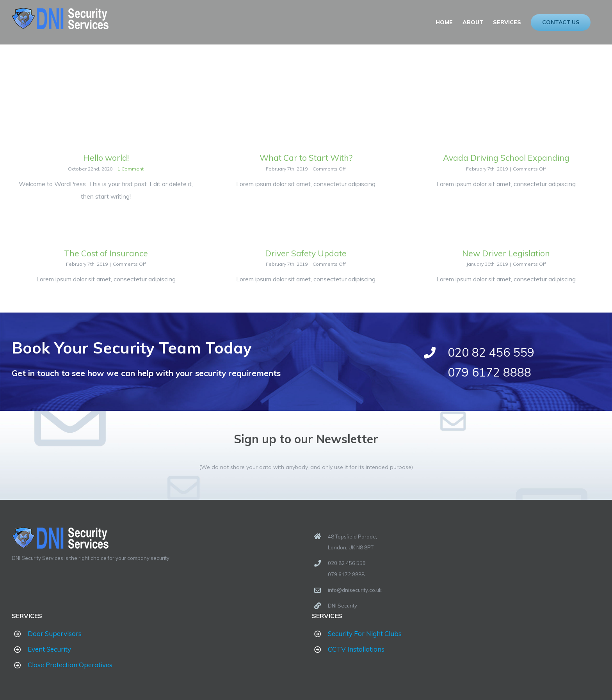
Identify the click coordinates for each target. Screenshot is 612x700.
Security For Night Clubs (363, 633)
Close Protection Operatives (70, 665)
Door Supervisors (55, 633)
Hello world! (105, 158)
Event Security (49, 649)
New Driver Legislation (503, 253)
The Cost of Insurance (105, 253)
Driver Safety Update (304, 253)
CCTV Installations (354, 649)
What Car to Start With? (304, 158)
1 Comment (130, 169)
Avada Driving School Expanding (503, 158)
